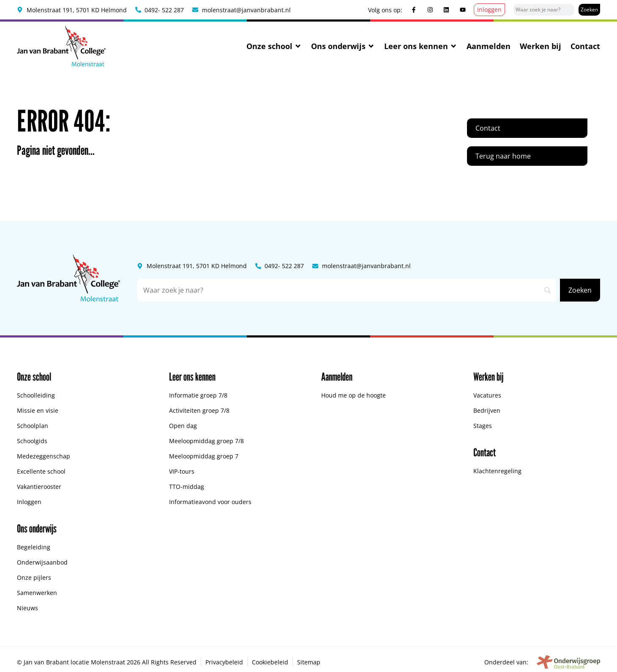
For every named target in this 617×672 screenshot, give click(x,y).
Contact (585, 46)
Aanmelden (489, 46)
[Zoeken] (589, 10)
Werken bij (541, 46)
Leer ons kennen (421, 46)
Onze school (274, 46)
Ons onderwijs (343, 46)
